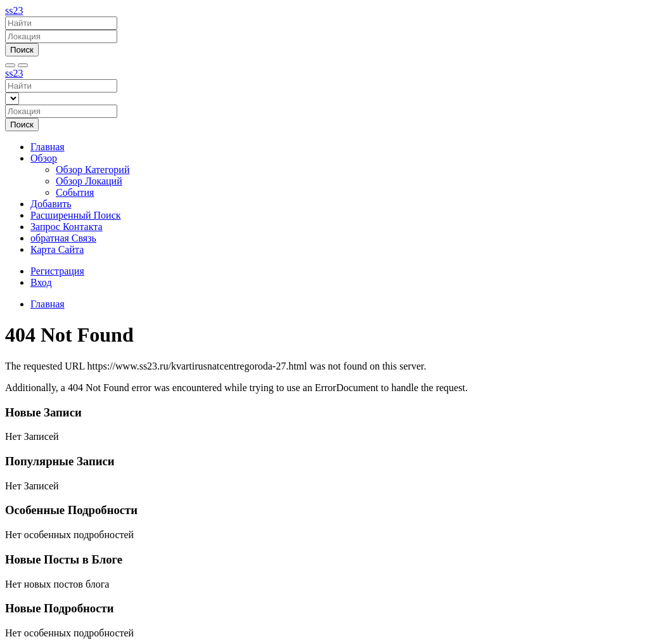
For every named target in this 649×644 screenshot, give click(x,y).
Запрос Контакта (67, 227)
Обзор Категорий (93, 170)
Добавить (51, 204)
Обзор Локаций (89, 181)
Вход (41, 282)
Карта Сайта (57, 249)
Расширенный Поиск (76, 215)
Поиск (22, 50)
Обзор (44, 158)
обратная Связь (63, 238)
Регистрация (57, 271)
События (75, 192)
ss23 (14, 10)
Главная (48, 147)
